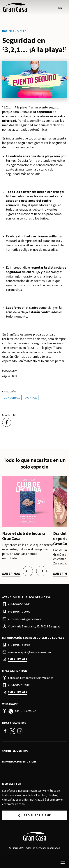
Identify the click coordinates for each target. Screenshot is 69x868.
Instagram (20, 731)
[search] (7, 862)
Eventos (31, 398)
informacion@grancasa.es (25, 619)
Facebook (5, 731)
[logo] (19, 8)
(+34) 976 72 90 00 (19, 612)
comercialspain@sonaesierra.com (29, 652)
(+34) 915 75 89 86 (19, 645)
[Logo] (34, 836)
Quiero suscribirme (35, 815)
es (60, 8)
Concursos (12, 398)
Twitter (13, 731)
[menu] (63, 862)
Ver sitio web (18, 659)
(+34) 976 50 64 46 (19, 604)
